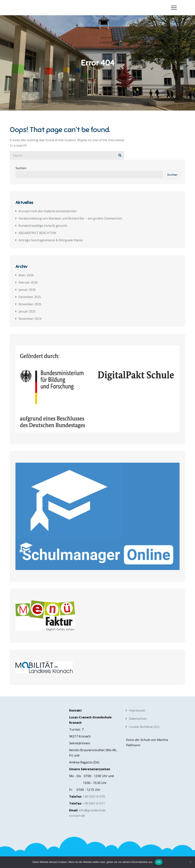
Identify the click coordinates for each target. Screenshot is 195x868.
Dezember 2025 (30, 297)
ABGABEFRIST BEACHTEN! (37, 233)
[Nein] (190, 862)
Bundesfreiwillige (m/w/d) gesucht (43, 226)
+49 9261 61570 (94, 797)
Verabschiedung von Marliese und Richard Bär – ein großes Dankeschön (70, 218)
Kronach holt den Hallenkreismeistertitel (47, 211)
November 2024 (30, 319)
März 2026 (26, 275)
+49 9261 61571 (94, 803)
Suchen (21, 168)
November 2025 (30, 304)
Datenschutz (138, 719)
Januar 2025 (27, 311)
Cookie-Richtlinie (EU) (144, 727)
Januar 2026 (27, 290)
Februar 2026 (28, 282)
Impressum (137, 710)
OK (159, 862)
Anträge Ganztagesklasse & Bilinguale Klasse (51, 240)
